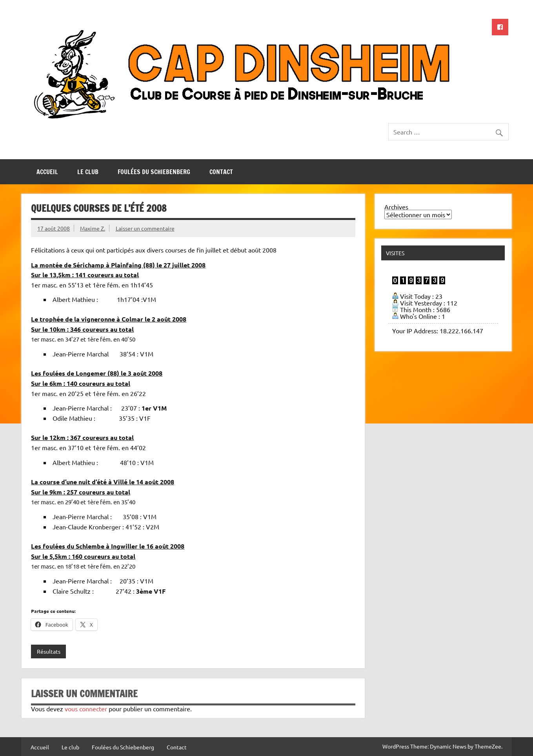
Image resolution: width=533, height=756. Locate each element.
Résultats (49, 651)
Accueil (47, 172)
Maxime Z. (93, 228)
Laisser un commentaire (145, 228)
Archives (396, 207)
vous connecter (86, 709)
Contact (221, 172)
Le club (88, 172)
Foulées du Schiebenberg (154, 172)
